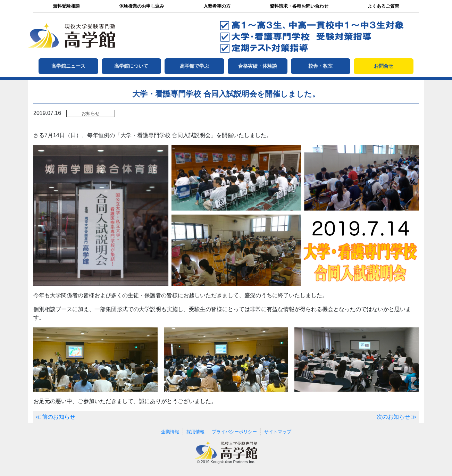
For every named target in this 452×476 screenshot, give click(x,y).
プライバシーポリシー (234, 432)
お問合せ (384, 66)
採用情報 (195, 432)
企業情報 (170, 432)
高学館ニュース (68, 66)
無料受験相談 (66, 6)
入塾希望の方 (217, 6)
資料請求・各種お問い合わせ (299, 6)
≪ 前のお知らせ (55, 417)
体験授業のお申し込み (142, 6)
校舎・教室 (320, 66)
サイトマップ (278, 432)
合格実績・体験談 (258, 66)
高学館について (131, 66)
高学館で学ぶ (194, 66)
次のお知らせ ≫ (397, 417)
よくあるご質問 (383, 6)
